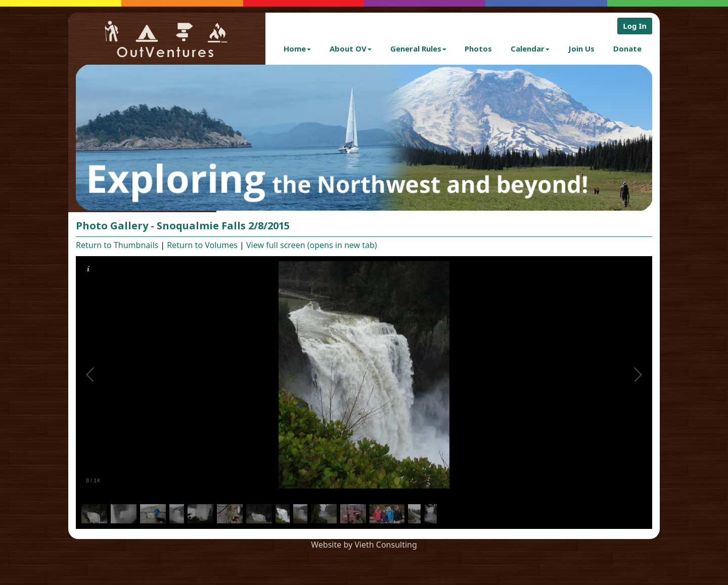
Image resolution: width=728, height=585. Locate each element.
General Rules (418, 48)
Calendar (530, 48)
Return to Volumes (202, 245)
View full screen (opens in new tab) (312, 245)
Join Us (581, 48)
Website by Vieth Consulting (364, 545)
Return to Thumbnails (117, 245)
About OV (351, 48)
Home (297, 48)
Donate (627, 48)
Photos (478, 48)
